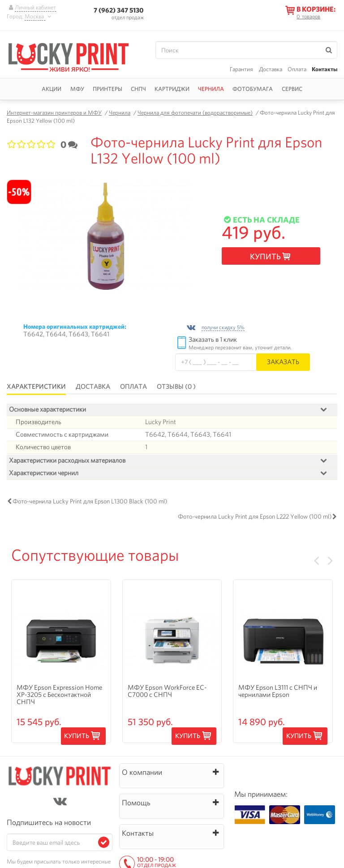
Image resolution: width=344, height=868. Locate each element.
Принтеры (107, 89)
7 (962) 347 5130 (119, 10)
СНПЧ (138, 89)
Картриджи (172, 89)
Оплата (297, 69)
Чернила (211, 89)
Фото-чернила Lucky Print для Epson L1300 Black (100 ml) (90, 525)
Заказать (283, 362)
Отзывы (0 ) (176, 387)
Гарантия (241, 69)
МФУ (77, 89)
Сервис (292, 89)
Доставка (271, 69)
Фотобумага (253, 89)
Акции (52, 89)
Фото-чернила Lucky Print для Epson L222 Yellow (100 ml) (255, 540)
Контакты (325, 69)
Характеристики (36, 387)
